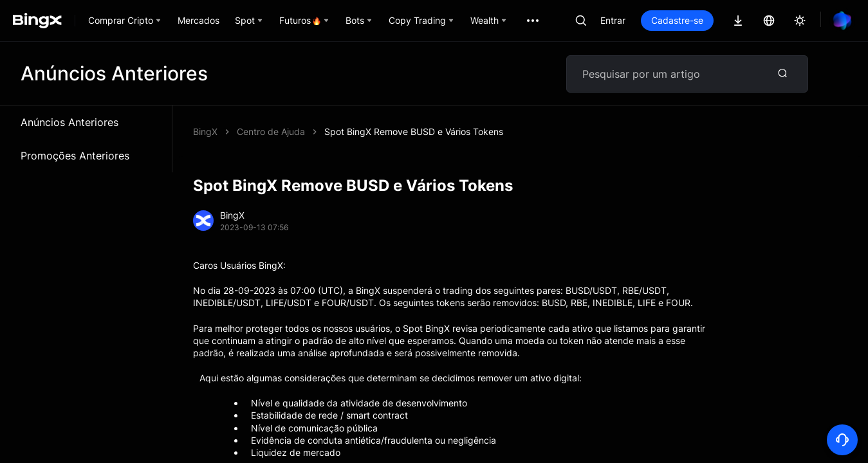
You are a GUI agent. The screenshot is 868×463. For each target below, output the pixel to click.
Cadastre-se (677, 20)
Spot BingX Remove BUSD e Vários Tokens (414, 132)
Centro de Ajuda (271, 132)
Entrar (613, 20)
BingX (205, 132)
